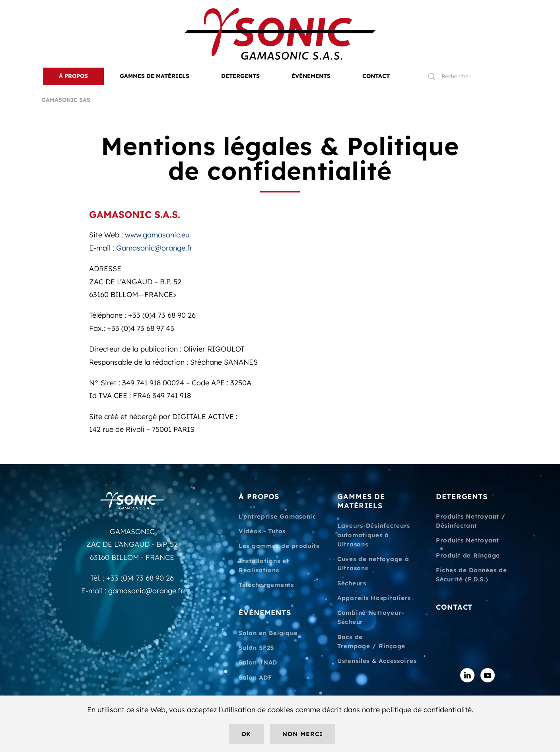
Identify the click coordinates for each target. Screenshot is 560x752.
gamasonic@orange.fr (146, 591)
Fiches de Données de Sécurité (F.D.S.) (471, 575)
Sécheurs (352, 583)
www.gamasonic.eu (157, 235)
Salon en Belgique (268, 633)
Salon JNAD (258, 662)
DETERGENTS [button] (240, 76)
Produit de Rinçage (468, 555)
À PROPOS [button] (73, 76)
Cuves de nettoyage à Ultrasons (373, 564)
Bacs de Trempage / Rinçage (371, 641)
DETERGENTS (462, 496)
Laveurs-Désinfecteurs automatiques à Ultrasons (374, 535)
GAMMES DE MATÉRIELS (361, 501)
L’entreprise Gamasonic (277, 516)
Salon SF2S (256, 648)
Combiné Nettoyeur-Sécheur (371, 617)
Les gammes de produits (279, 546)
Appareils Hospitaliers (374, 598)
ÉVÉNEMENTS (265, 613)
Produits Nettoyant (468, 540)
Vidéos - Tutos (262, 531)
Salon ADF (255, 677)
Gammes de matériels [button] (155, 76)
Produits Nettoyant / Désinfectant (471, 521)
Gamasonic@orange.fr (154, 248)
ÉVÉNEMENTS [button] (311, 76)
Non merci (302, 734)
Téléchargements (266, 585)
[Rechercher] (469, 76)
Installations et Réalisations (264, 565)
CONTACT (376, 76)
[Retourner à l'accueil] (280, 34)
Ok (246, 734)
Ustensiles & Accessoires (377, 661)
